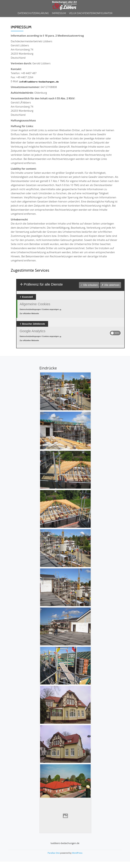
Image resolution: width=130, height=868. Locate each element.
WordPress (77, 853)
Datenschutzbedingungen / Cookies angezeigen (41, 309)
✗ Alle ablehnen (111, 285)
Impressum (59, 13)
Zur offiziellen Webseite (29, 313)
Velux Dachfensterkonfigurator (91, 13)
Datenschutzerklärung (33, 13)
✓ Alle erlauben (89, 285)
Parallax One (54, 853)
